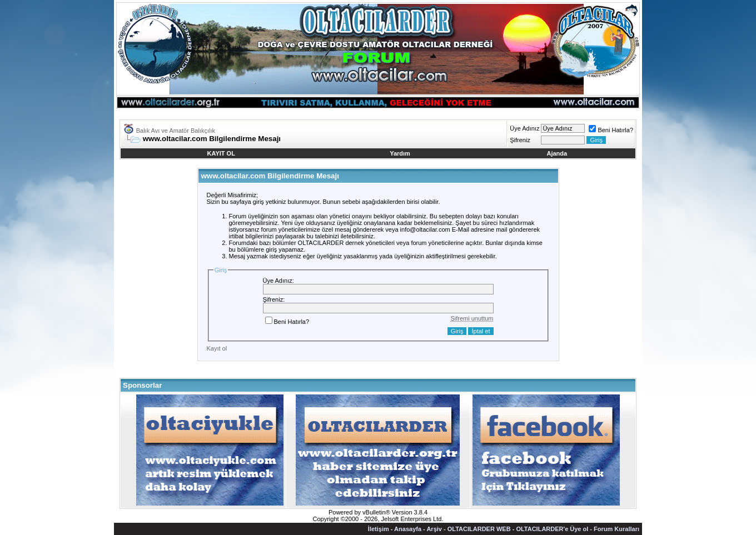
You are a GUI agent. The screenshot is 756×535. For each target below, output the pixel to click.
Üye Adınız (524, 128)
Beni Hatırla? (611, 130)
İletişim (379, 529)
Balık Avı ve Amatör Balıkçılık (176, 131)
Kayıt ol (217, 348)
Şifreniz (520, 140)
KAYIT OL (221, 153)
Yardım (400, 153)
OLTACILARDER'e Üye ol (552, 529)
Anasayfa (408, 529)
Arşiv (434, 529)
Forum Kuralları (616, 529)
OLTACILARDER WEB (479, 529)
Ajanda (557, 153)
